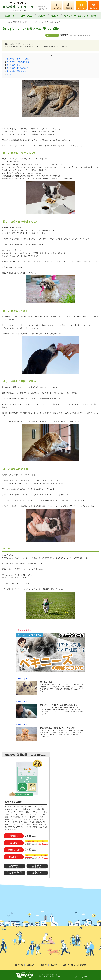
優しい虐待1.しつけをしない (18, 59)
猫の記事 (55, 16)
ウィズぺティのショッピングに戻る (80, 16)
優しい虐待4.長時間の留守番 (18, 68)
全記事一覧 (10, 16)
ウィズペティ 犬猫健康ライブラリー (16, 22)
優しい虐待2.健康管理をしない (19, 62)
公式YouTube (26, 16)
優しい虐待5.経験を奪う (16, 71)
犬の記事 (42, 16)
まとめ (9, 74)
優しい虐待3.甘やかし (15, 65)
